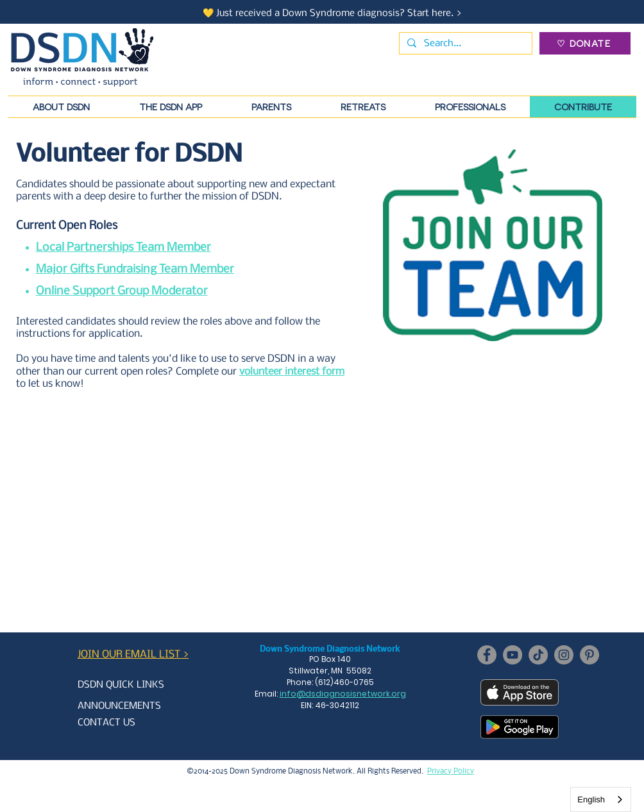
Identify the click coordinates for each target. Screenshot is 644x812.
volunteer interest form (292, 372)
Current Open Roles (67, 226)
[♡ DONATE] (585, 43)
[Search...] (464, 44)
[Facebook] (487, 655)
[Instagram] (564, 655)
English (591, 799)
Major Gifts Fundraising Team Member (135, 270)
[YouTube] (513, 655)
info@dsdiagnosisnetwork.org (343, 694)
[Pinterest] (589, 655)
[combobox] (601, 799)
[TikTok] (538, 655)
